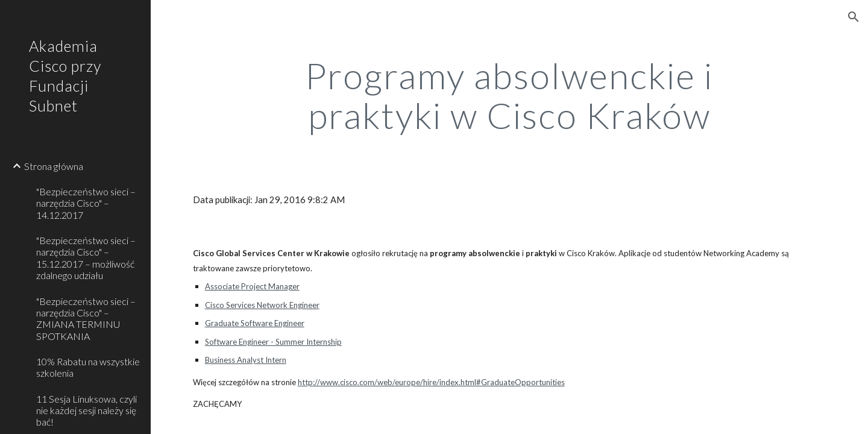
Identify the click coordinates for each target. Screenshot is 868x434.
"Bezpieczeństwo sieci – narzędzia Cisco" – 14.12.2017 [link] (86, 203)
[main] (509, 95)
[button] (854, 17)
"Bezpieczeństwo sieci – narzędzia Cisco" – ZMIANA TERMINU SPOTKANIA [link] (86, 319)
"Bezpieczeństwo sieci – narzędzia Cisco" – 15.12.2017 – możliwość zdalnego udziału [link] (86, 258)
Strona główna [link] (54, 166)
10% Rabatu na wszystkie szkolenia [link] (88, 367)
